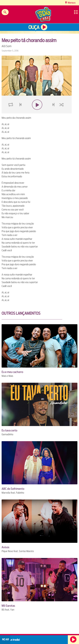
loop (11, 112)
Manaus (71, 3)
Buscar (5, 12)
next (54, 112)
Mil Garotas (8, 606)
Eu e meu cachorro (12, 372)
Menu (76, 12)
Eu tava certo (9, 430)
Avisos (6, 547)
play (37, 112)
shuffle (62, 112)
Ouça (34, 27)
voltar (19, 112)
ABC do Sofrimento (13, 489)
